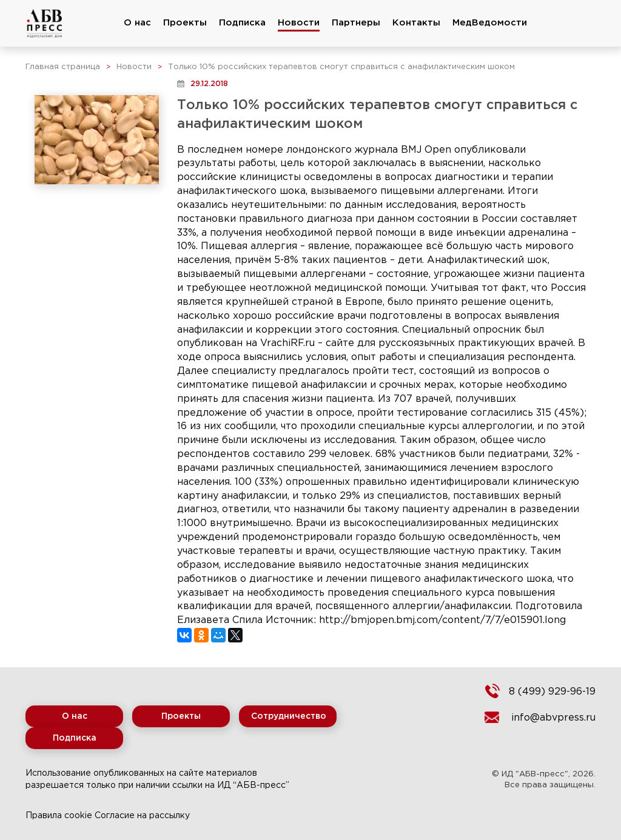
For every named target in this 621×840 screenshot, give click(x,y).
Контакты (416, 23)
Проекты (185, 23)
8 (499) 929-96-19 (552, 692)
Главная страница (63, 67)
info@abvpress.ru (553, 718)
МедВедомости (490, 23)
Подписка (242, 23)
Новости (299, 23)
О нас (137, 23)
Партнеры (356, 23)
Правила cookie (59, 816)
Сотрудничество (289, 716)
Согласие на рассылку (142, 816)
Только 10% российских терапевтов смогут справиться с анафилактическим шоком (341, 67)
